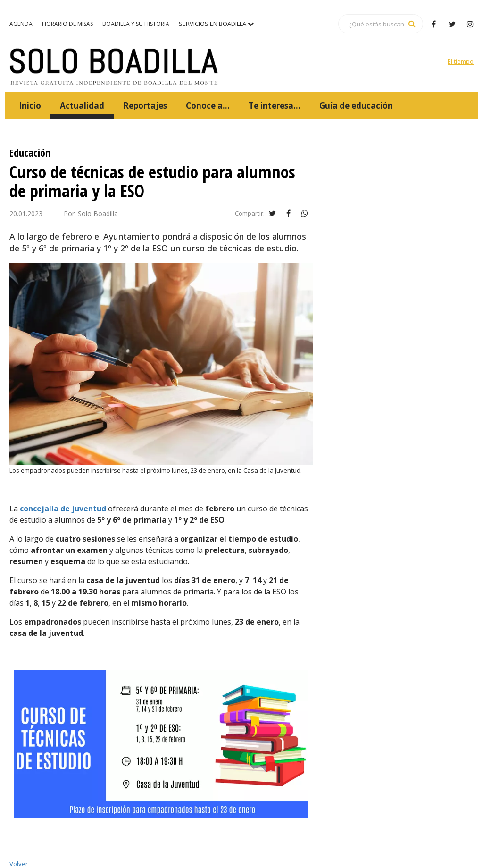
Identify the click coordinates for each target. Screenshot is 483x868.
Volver (19, 864)
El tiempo (461, 61)
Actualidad (82, 105)
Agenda (21, 24)
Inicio (30, 105)
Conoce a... (208, 105)
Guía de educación (356, 105)
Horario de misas (67, 24)
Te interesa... (275, 105)
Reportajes (145, 105)
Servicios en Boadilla (216, 24)
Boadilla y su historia (136, 24)
